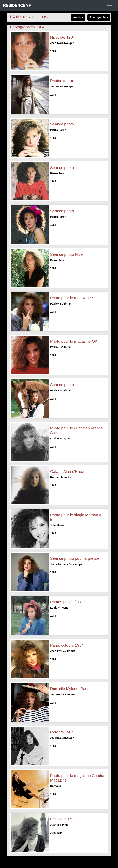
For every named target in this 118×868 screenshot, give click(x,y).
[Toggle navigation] (110, 5)
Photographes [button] (99, 17)
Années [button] (78, 17)
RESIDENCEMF (17, 5)
